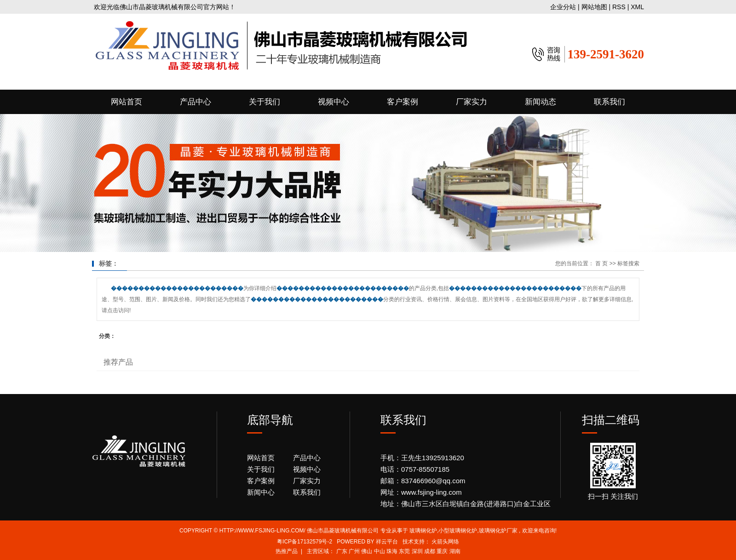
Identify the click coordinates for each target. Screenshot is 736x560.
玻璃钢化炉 (423, 531)
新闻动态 (540, 102)
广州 (354, 551)
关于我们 (264, 102)
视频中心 (333, 102)
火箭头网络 (445, 542)
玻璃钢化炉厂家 (498, 531)
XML (637, 7)
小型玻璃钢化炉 (458, 531)
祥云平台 (387, 542)
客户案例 (402, 102)
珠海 (392, 551)
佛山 (367, 551)
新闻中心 (261, 492)
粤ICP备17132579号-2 (305, 542)
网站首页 (126, 102)
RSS (619, 7)
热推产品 (287, 551)
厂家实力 (471, 102)
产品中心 (195, 102)
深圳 (417, 551)
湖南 (455, 551)
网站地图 (595, 7)
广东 (342, 551)
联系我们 (609, 102)
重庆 (442, 551)
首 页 (601, 263)
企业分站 (563, 7)
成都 (430, 551)
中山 (379, 551)
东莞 (404, 551)
